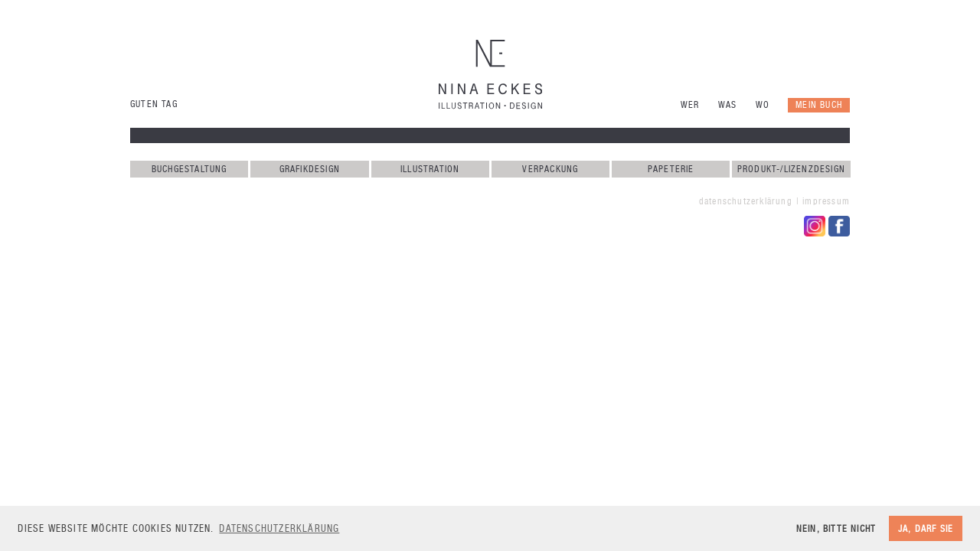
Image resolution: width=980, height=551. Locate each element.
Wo (763, 105)
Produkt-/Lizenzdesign (791, 169)
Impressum (826, 201)
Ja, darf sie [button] (926, 528)
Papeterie (671, 169)
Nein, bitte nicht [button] (836, 528)
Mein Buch (819, 105)
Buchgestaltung (189, 169)
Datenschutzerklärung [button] (279, 528)
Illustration (430, 169)
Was (728, 105)
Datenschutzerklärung (746, 201)
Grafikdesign (310, 169)
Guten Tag (154, 104)
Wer (690, 105)
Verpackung (550, 169)
